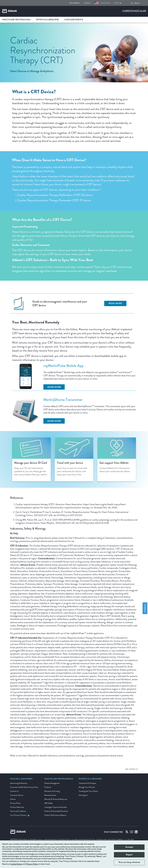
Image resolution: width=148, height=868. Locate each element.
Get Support (83, 795)
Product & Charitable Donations (56, 811)
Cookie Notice (16, 864)
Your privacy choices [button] (129, 862)
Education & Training (52, 791)
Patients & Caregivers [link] (47, 20)
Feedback (145, 608)
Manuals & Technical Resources (56, 799)
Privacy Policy (15, 803)
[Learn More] (54, 387)
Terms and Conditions (18, 811)
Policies (13, 799)
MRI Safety (49, 803)
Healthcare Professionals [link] (16, 20)
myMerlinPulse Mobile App (63, 366)
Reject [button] (129, 855)
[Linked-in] (136, 832)
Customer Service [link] (74, 20)
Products (48, 787)
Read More (115, 303)
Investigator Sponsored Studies (56, 807)
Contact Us (14, 791)
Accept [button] (129, 847)
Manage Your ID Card (87, 787)
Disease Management (52, 783)
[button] (132, 3)
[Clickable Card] (31, 459)
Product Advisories (17, 807)
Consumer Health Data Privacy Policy (24, 787)
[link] (21, 780)
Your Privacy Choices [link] (20, 815)
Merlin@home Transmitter (63, 400)
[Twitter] (127, 832)
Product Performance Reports (55, 815)
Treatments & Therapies (87, 783)
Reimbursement (50, 795)
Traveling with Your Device (88, 791)
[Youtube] (132, 832)
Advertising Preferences (19, 783)
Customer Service (17, 795)
